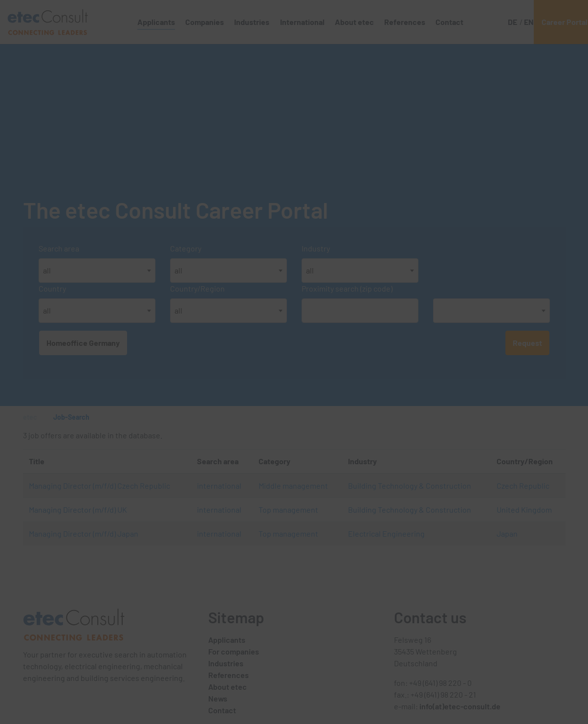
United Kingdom (524, 509)
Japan (507, 533)
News (218, 698)
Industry (316, 248)
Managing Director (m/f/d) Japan (84, 533)
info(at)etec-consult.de (460, 706)
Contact (222, 710)
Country (52, 288)
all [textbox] (47, 270)
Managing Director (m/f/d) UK (78, 509)
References (229, 675)
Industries (226, 663)
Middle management (293, 486)
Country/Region (197, 288)
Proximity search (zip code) (347, 288)
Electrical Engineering (386, 533)
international (219, 486)
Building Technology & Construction (410, 486)
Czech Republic (523, 486)
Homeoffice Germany (83, 343)
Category (186, 248)
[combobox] (97, 271)
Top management (288, 509)
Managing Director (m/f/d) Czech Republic (99, 486)
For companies (234, 651)
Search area (59, 248)
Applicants (227, 640)
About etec (228, 687)
